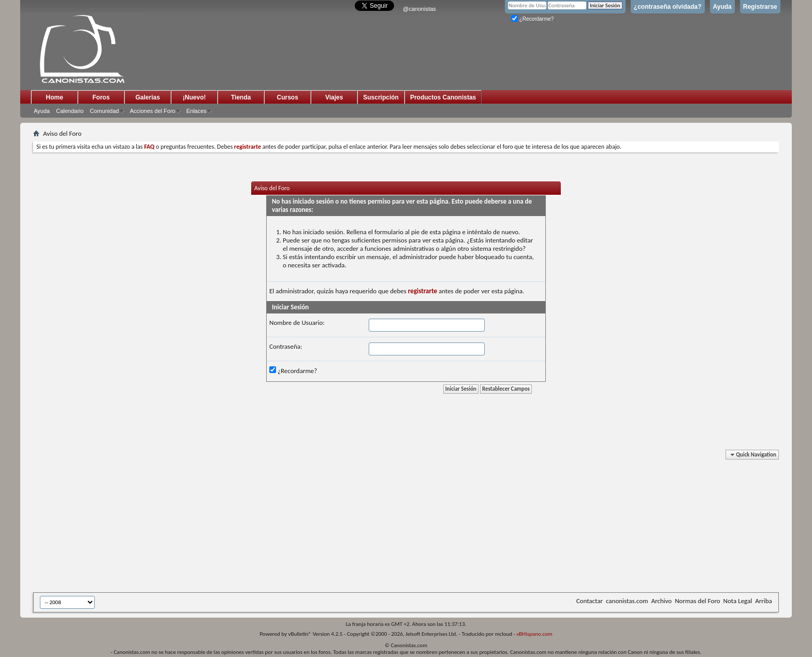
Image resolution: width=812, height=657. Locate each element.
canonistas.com (627, 601)
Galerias (148, 97)
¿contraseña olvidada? (668, 7)
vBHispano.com (534, 634)
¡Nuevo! (194, 97)
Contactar (590, 601)
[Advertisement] (287, 523)
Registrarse (760, 7)
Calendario (70, 111)
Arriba (764, 601)
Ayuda (722, 7)
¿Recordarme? (532, 19)
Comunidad (104, 111)
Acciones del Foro (153, 111)
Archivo (661, 601)
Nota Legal (738, 601)
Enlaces (197, 111)
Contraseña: (286, 346)
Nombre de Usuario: (297, 323)
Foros (101, 97)
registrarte (423, 291)
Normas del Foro (697, 601)
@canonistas (419, 9)
